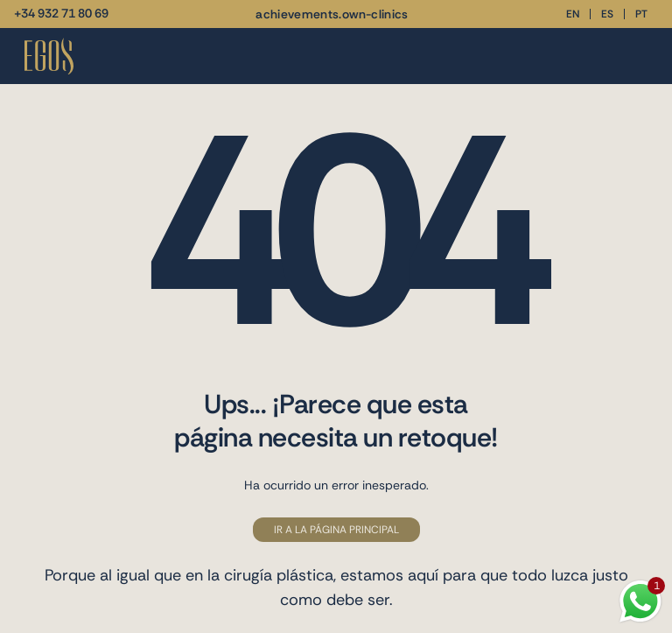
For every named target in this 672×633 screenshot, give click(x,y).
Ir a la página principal (336, 530)
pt (641, 14)
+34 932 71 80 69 (61, 13)
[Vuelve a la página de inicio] (49, 56)
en (573, 14)
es (607, 14)
